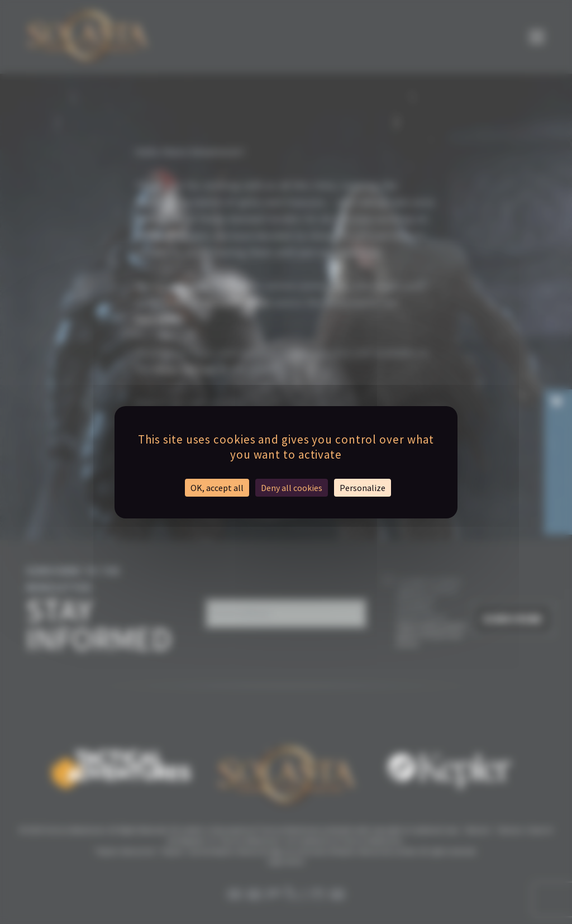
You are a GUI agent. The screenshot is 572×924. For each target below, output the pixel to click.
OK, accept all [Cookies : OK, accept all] (217, 488)
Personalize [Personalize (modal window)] (363, 488)
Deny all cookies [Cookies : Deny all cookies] (292, 488)
